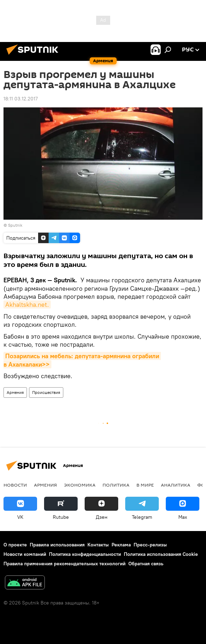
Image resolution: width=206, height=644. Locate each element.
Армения (15, 392)
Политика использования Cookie (161, 554)
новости (15, 485)
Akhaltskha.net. (27, 305)
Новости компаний (25, 554)
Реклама (121, 545)
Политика (116, 485)
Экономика (80, 485)
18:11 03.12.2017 (21, 99)
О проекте (15, 545)
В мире (145, 485)
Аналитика (176, 485)
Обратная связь (146, 564)
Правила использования (57, 545)
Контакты (98, 545)
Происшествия (46, 392)
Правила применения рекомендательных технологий (65, 564)
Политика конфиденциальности (85, 554)
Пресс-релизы (150, 545)
